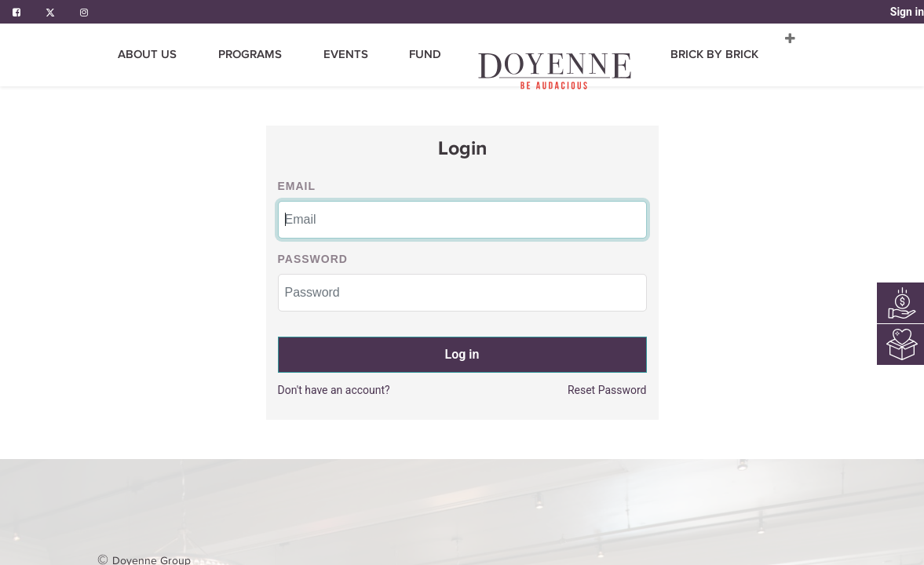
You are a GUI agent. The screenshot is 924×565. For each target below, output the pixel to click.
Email (297, 186)
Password (313, 259)
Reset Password (607, 390)
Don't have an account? (334, 390)
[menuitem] (325, 55)
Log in (462, 354)
